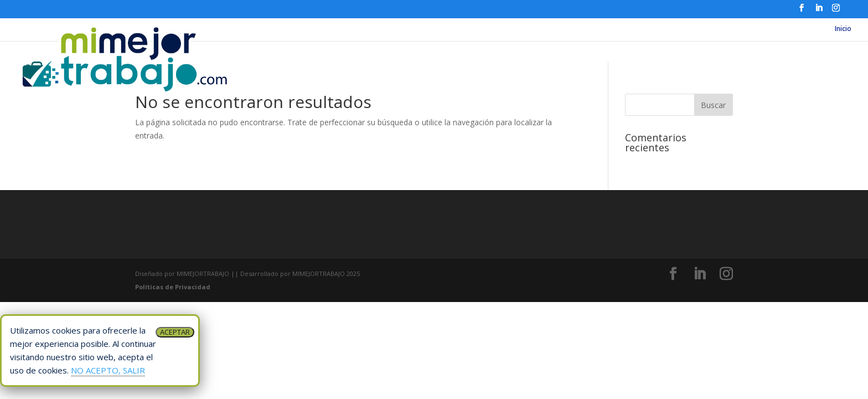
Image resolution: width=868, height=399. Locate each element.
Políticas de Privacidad (173, 287)
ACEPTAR (175, 332)
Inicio (843, 29)
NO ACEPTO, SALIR (108, 370)
